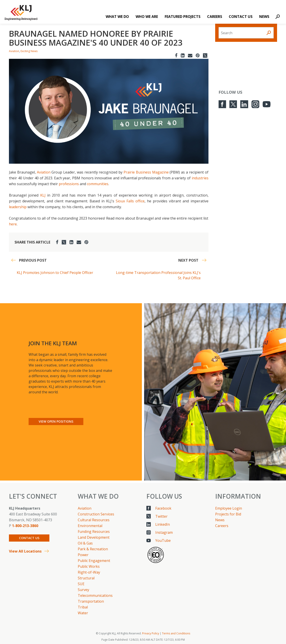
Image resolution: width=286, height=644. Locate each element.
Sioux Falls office (130, 201)
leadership (18, 207)
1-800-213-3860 (25, 526)
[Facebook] (176, 55)
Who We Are (147, 17)
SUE (81, 584)
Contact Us (241, 17)
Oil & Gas (85, 543)
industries (200, 178)
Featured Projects (183, 17)
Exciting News (29, 51)
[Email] (190, 55)
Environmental (90, 526)
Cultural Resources (94, 520)
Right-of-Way (89, 572)
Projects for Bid (228, 514)
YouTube (163, 540)
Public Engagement (94, 561)
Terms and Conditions (176, 633)
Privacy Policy (151, 633)
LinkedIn (163, 524)
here (13, 224)
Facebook (163, 508)
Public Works (89, 566)
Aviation (14, 51)
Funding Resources (94, 532)
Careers (215, 17)
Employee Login (229, 508)
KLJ (43, 195)
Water (83, 613)
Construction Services (96, 514)
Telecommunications (95, 595)
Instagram (164, 532)
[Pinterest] (198, 55)
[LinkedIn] (183, 55)
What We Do (117, 17)
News (264, 17)
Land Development (94, 537)
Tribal (83, 607)
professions (69, 184)
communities (98, 184)
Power (83, 555)
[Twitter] (205, 55)
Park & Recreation (93, 549)
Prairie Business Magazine (147, 172)
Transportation (91, 601)
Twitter (161, 516)
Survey (83, 590)
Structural (86, 578)
